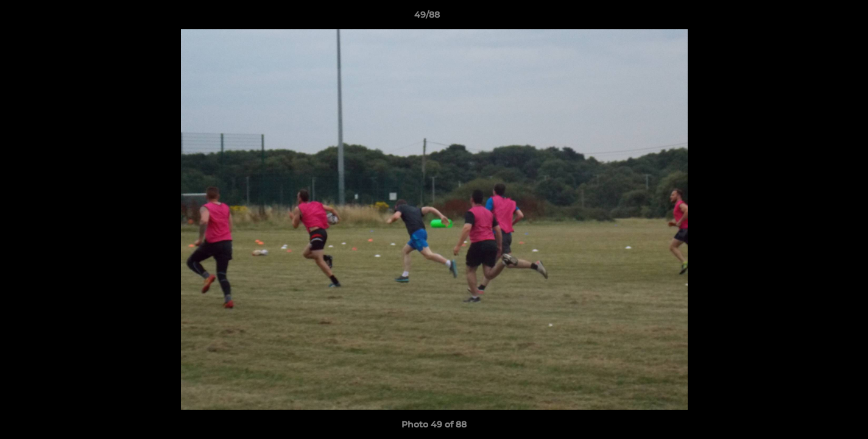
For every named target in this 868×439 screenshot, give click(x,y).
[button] (817, 18)
